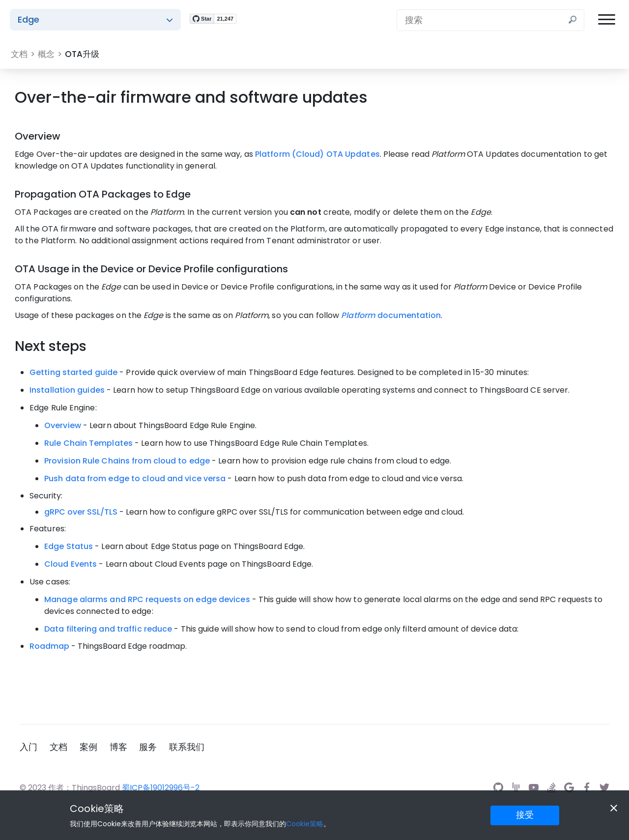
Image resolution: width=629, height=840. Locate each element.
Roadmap (49, 646)
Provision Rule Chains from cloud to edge (127, 461)
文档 (60, 746)
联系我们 (195, 746)
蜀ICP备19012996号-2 (161, 787)
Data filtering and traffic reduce (108, 629)
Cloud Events (71, 564)
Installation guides (67, 390)
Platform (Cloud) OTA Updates (317, 154)
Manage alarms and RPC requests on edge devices (147, 599)
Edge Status (69, 546)
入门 (29, 746)
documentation (391, 315)
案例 (91, 746)
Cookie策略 (97, 809)
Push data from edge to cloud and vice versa (135, 478)
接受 (525, 815)
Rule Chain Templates (88, 443)
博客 (123, 746)
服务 (154, 746)
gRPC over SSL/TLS (81, 512)
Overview (63, 425)
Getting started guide (73, 372)
